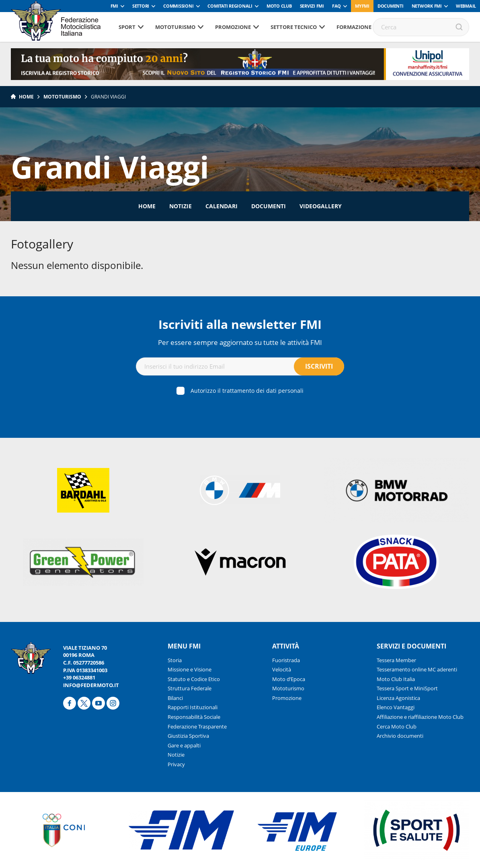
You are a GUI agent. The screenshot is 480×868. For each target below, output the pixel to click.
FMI (114, 6)
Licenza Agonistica (398, 698)
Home (26, 97)
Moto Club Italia (396, 679)
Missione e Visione (190, 669)
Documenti (391, 6)
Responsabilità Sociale (194, 717)
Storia (175, 660)
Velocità (282, 669)
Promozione (233, 27)
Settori (141, 6)
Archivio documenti (400, 736)
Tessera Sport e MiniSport (407, 688)
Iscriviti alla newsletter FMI (240, 324)
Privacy (176, 764)
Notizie (181, 206)
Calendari (222, 206)
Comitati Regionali (230, 6)
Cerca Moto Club (397, 726)
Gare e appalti (184, 745)
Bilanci (175, 698)
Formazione (354, 27)
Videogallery (321, 206)
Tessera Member (396, 660)
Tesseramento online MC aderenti (417, 669)
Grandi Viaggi (108, 97)
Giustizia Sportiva (188, 736)
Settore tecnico (294, 27)
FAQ (336, 6)
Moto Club (279, 6)
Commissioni (178, 6)
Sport (127, 27)
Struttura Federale (190, 688)
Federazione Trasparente (197, 726)
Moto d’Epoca (289, 679)
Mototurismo (175, 27)
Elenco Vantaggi (396, 707)
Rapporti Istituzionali (193, 707)
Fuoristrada (286, 660)
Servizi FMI (312, 6)
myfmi (362, 6)
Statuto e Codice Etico (194, 679)
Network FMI (427, 6)
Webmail (466, 6)
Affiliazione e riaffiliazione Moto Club (420, 717)
